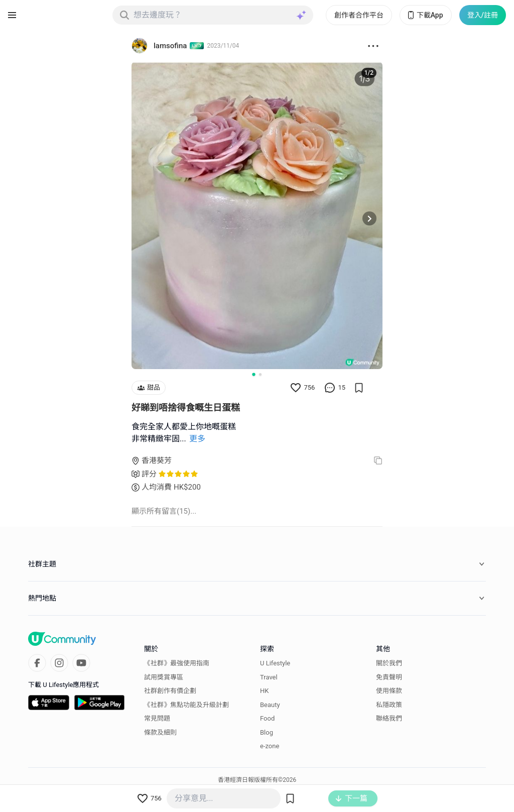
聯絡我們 (389, 718)
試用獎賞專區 (164, 677)
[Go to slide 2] (260, 374)
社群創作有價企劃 (170, 691)
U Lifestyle (275, 663)
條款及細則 (160, 732)
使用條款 (389, 691)
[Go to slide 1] (253, 374)
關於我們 (389, 663)
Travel (269, 677)
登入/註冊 (483, 15)
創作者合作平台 (359, 15)
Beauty (270, 705)
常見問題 (157, 718)
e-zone (270, 746)
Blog (267, 732)
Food (267, 718)
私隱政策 (389, 705)
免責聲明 (389, 677)
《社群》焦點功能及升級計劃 (186, 705)
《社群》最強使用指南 (177, 663)
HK (264, 691)
